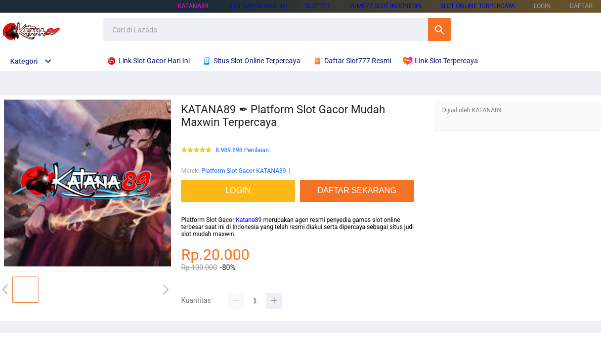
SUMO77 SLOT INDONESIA (385, 6)
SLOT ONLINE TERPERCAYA (478, 6)
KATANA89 (193, 6)
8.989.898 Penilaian (242, 150)
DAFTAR (581, 6)
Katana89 (249, 220)
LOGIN (542, 6)
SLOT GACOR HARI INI (257, 6)
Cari (439, 30)
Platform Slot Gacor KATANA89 (244, 171)
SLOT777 (318, 6)
